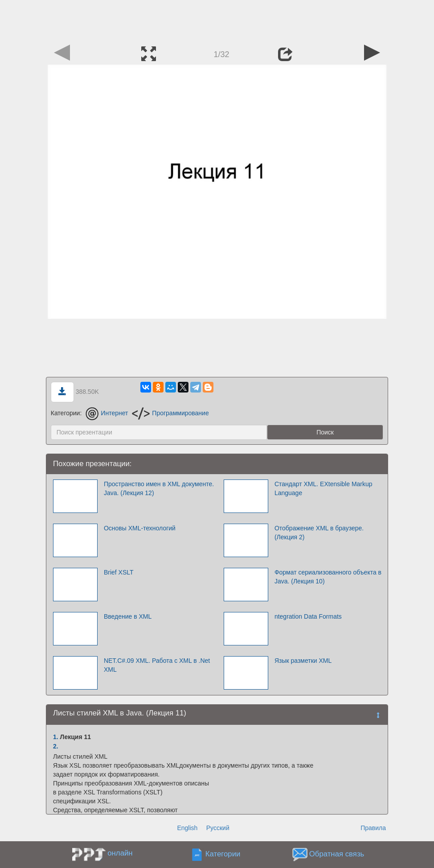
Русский (218, 828)
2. (56, 746)
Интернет (107, 413)
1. (56, 737)
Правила (373, 828)
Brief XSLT (119, 572)
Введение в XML (128, 616)
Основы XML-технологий (140, 528)
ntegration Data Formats (308, 616)
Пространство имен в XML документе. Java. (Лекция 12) (159, 488)
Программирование (170, 413)
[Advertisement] (217, 20)
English (187, 828)
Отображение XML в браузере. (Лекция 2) (319, 533)
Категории (223, 854)
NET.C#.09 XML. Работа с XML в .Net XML (157, 665)
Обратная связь (337, 854)
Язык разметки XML (303, 661)
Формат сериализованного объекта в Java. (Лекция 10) (328, 577)
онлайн (120, 853)
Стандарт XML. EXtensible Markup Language (323, 488)
